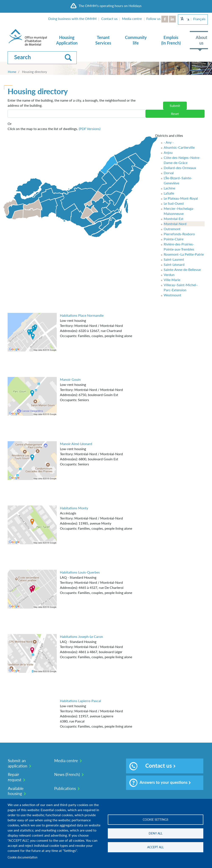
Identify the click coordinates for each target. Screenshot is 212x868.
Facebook (165, 19)
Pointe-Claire (174, 239)
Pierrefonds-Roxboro (179, 234)
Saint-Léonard (174, 264)
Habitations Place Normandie (82, 315)
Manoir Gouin (70, 379)
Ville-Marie (172, 280)
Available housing (16, 791)
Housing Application (67, 40)
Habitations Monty (74, 508)
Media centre (132, 19)
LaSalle (169, 193)
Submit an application (18, 763)
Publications (65, 788)
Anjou (168, 152)
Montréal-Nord (175, 224)
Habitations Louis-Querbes (80, 572)
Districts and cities (169, 135)
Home (12, 72)
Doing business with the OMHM (72, 19)
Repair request (15, 777)
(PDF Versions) (90, 129)
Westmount (173, 295)
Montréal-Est (174, 219)
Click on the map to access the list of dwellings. (54, 126)
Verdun (169, 275)
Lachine (169, 188)
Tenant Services (103, 40)
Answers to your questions (158, 783)
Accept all (155, 847)
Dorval (169, 173)
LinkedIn (172, 19)
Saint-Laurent (174, 259)
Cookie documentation (23, 857)
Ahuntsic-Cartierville (179, 147)
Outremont (172, 229)
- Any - (169, 142)
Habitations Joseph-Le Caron (81, 636)
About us (201, 40)
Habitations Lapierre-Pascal (80, 701)
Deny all (156, 833)
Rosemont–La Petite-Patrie (184, 254)
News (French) (67, 774)
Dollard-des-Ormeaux (180, 168)
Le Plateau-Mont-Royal (181, 198)
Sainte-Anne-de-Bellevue (182, 269)
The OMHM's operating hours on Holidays (110, 6)
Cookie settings (156, 820)
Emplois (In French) (171, 40)
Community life (136, 40)
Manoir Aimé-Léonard (76, 444)
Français (199, 19)
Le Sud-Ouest (174, 203)
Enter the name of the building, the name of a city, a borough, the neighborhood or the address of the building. (72, 103)
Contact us (109, 19)
